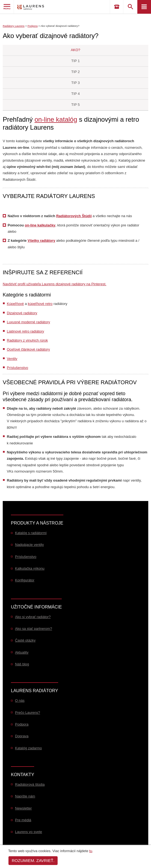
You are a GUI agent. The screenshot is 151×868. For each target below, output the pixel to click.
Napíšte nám (25, 796)
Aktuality (22, 652)
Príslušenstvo (17, 368)
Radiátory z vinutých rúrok (27, 340)
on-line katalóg (56, 119)
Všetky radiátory (41, 241)
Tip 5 (76, 105)
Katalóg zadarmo (28, 748)
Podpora (33, 26)
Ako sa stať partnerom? (34, 629)
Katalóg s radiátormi (31, 533)
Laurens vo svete (29, 832)
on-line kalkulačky (40, 225)
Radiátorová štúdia (30, 784)
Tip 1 (76, 61)
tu (91, 851)
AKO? (76, 50)
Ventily (12, 359)
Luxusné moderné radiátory (28, 322)
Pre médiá (23, 820)
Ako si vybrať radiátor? (33, 617)
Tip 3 (76, 83)
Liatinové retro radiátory (26, 331)
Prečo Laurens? (28, 713)
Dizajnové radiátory (22, 313)
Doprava (22, 736)
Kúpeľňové (15, 304)
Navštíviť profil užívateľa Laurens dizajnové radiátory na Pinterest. (54, 284)
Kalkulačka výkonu (30, 568)
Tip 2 (76, 72)
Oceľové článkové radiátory (28, 349)
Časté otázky (25, 640)
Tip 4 (76, 94)
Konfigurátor (25, 580)
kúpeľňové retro (40, 304)
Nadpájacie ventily (29, 545)
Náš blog (22, 664)
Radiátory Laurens (14, 26)
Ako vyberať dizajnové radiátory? (60, 26)
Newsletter (23, 808)
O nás (20, 700)
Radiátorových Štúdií (74, 216)
